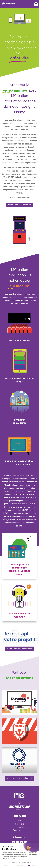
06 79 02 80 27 (19, 864)
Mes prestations (19, 827)
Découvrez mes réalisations (20, 778)
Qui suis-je (19, 824)
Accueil (19, 821)
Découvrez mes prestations (19, 649)
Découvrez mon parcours (19, 205)
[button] (4, 865)
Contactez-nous (19, 830)
